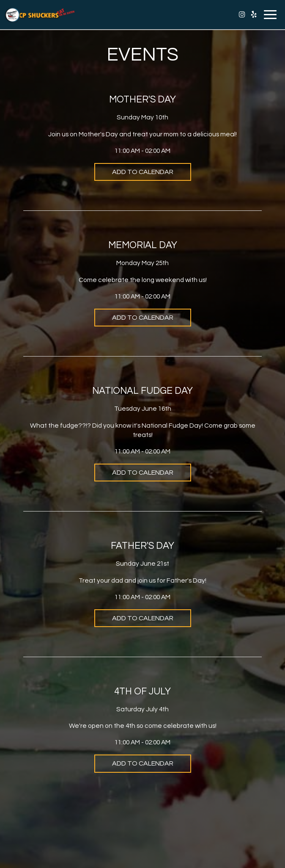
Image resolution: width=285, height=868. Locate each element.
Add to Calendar (143, 172)
